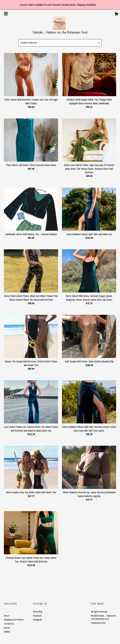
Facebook (37, 616)
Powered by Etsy (98, 623)
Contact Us (9, 624)
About (7, 616)
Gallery (7, 632)
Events (7, 628)
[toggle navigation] (6, 14)
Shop (6, 612)
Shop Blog (38, 612)
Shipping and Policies (14, 620)
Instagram (37, 620)
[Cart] (116, 14)
